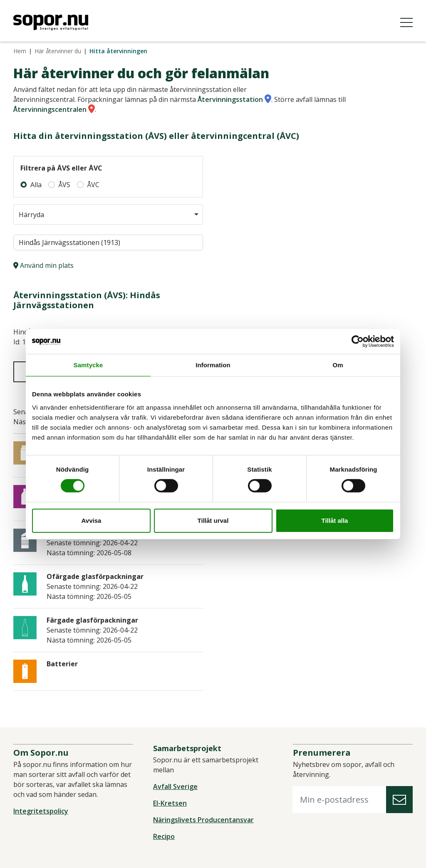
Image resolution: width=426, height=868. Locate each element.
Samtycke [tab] (88, 365)
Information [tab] (213, 365)
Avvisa (92, 521)
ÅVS (64, 185)
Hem (20, 51)
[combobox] (108, 214)
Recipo (164, 836)
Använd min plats (43, 265)
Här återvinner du (58, 51)
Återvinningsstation (230, 99)
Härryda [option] (31, 215)
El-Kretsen (170, 803)
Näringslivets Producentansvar (203, 820)
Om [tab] (338, 365)
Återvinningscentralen (50, 109)
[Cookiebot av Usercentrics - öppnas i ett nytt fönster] (358, 341)
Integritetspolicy (41, 811)
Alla (36, 185)
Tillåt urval (213, 521)
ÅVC (93, 185)
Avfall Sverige (175, 786)
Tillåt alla (335, 521)
